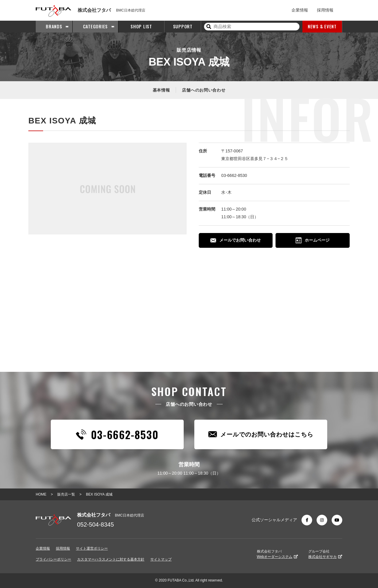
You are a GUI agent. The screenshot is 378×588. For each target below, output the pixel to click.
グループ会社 (325, 554)
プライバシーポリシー (53, 559)
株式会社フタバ (277, 554)
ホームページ (313, 240)
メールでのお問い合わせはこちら (261, 434)
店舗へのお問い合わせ (204, 90)
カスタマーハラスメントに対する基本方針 (111, 559)
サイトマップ (161, 559)
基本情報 (161, 90)
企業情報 (300, 10)
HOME (41, 494)
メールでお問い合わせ (236, 240)
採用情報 (325, 10)
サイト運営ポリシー (92, 548)
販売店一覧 (66, 494)
